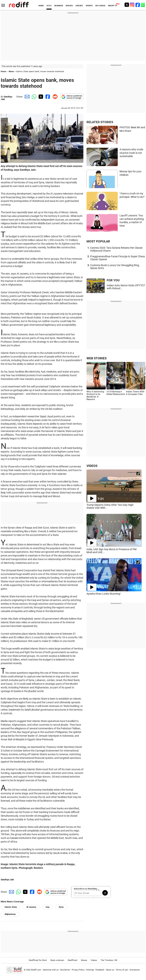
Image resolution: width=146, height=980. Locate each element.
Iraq (47, 907)
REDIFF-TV (113, 6)
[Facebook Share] (47, 97)
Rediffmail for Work (38, 960)
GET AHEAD (100, 6)
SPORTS (89, 6)
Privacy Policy (78, 970)
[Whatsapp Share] (33, 97)
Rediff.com (36, 970)
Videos (94, 960)
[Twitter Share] (40, 97)
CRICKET (79, 6)
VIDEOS (92, 466)
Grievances (135, 970)
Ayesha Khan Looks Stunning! (104, 594)
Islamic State (11, 907)
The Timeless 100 (109, 960)
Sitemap (90, 970)
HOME (41, 6)
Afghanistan (10, 914)
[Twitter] (127, 5)
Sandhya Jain (7, 880)
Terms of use (122, 970)
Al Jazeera (31, 907)
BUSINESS (59, 6)
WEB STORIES (97, 358)
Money (84, 960)
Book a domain (57, 960)
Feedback (100, 970)
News (11, 71)
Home (3, 71)
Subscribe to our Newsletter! (85, 889)
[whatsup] (143, 5)
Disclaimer (65, 970)
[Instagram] (132, 5)
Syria (61, 907)
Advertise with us (51, 970)
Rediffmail (73, 960)
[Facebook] (138, 5)
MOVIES (69, 6)
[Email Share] (26, 97)
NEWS (49, 6)
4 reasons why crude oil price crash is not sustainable (131, 153)
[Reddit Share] (54, 97)
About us (110, 970)
